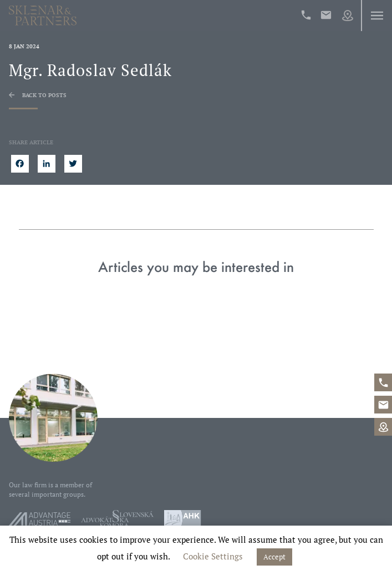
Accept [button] (274, 557)
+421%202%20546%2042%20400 (306, 15)
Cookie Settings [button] (213, 556)
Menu (376, 16)
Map (348, 16)
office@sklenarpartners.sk (326, 15)
